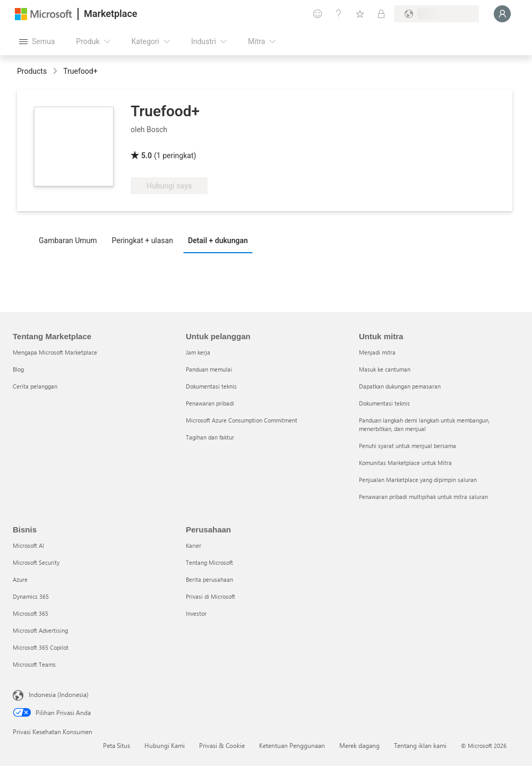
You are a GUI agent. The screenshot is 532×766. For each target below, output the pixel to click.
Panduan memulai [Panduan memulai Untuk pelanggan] (209, 369)
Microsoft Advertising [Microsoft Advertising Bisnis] (40, 630)
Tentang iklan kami (420, 745)
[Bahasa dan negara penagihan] (436, 14)
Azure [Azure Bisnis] (20, 579)
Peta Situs (117, 745)
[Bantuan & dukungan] (339, 14)
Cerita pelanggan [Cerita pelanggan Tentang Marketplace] (35, 386)
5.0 (147, 156)
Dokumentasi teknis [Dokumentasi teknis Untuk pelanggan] (211, 386)
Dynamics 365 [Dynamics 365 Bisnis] (31, 596)
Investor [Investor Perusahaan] (196, 613)
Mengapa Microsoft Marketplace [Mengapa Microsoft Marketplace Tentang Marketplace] (55, 352)
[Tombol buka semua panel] (37, 41)
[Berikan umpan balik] (318, 14)
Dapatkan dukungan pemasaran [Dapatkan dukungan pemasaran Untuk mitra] (400, 386)
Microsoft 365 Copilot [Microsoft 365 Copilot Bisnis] (41, 647)
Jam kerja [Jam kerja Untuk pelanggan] (198, 352)
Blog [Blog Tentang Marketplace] (18, 369)
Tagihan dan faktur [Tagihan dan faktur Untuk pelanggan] (210, 437)
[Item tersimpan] (360, 14)
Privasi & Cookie (222, 745)
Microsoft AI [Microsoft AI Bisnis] (28, 545)
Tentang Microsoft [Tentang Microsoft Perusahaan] (209, 562)
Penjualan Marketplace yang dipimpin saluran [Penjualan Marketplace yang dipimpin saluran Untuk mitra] (418, 480)
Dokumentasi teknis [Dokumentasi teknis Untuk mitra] (384, 403)
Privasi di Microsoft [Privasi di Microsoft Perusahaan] (211, 596)
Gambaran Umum (68, 240)
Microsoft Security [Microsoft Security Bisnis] (36, 562)
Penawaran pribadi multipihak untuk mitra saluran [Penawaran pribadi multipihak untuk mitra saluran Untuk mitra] (423, 497)
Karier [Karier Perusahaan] (194, 545)
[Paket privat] (381, 14)
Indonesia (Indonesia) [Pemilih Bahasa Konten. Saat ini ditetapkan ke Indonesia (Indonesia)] (59, 694)
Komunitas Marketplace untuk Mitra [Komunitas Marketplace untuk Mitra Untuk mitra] (405, 463)
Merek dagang (359, 745)
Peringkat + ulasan (143, 240)
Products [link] (32, 71)
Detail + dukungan (218, 240)
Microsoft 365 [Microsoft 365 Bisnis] (31, 613)
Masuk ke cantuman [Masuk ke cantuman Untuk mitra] (385, 369)
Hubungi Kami (165, 745)
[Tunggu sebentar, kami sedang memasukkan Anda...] (502, 14)
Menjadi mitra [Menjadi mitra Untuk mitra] (377, 352)
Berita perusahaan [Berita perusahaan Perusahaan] (209, 579)
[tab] (71, 240)
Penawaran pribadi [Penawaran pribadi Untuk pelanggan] (210, 403)
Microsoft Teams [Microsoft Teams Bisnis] (34, 664)
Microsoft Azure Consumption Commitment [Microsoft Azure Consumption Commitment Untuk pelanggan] (242, 420)
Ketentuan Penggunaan (292, 745)
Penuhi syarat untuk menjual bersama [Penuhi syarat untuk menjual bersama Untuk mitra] (407, 446)
